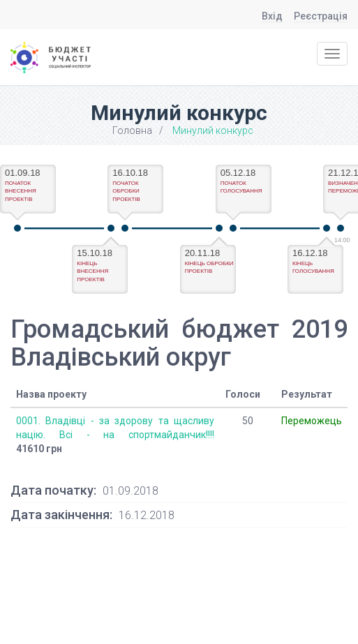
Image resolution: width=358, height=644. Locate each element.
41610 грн (39, 449)
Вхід (272, 16)
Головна (132, 130)
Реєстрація (321, 16)
